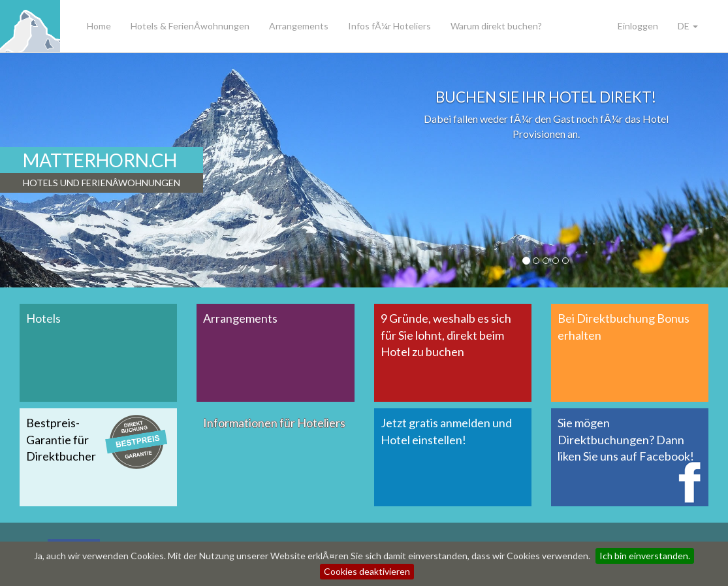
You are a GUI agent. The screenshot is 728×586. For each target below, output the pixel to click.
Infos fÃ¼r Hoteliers (389, 26)
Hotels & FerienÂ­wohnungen (190, 26)
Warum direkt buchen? (496, 26)
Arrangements (299, 26)
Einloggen (638, 26)
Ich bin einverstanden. (645, 556)
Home (99, 26)
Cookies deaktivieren (367, 571)
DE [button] (688, 26)
